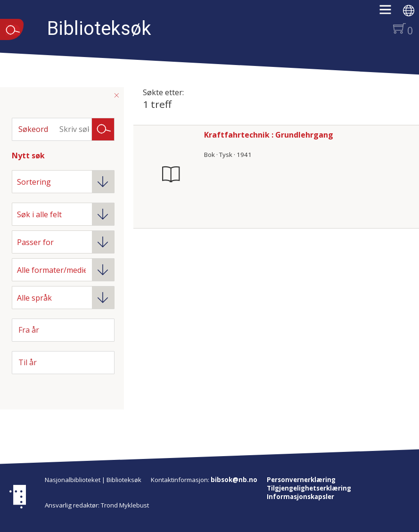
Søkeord (33, 129)
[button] (390, 13)
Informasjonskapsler (300, 497)
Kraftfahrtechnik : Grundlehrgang (269, 135)
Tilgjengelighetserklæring (309, 488)
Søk (103, 129)
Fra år (29, 330)
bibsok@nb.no (234, 480)
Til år (28, 362)
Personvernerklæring (301, 480)
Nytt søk (28, 156)
